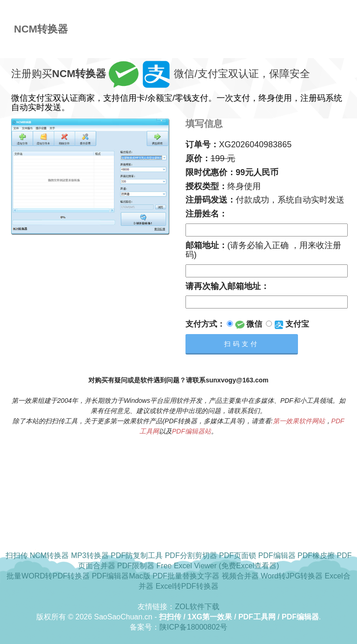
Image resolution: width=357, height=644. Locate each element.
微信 (245, 325)
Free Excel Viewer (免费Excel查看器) (218, 566)
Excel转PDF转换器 (187, 586)
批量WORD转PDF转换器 (48, 576)
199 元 (223, 158)
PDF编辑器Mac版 (121, 576)
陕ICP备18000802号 (193, 627)
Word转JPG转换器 (292, 576)
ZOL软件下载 (197, 607)
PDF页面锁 (238, 555)
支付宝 (288, 325)
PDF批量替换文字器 (186, 576)
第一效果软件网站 (299, 421)
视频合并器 (240, 576)
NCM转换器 (49, 555)
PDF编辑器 (277, 555)
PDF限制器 (136, 566)
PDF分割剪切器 (191, 555)
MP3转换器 (90, 555)
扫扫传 (17, 555)
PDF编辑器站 (192, 431)
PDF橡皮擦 (316, 555)
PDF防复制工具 (137, 555)
